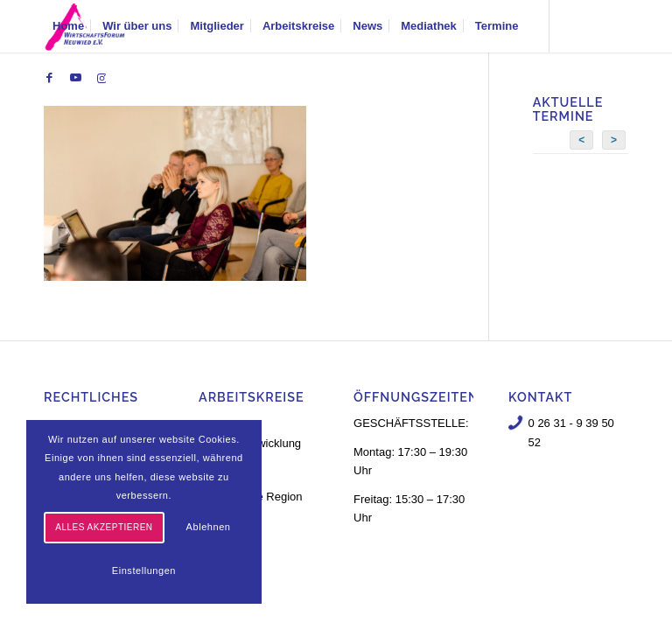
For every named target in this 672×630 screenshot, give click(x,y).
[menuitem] (68, 26)
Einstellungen (144, 570)
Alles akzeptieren (104, 527)
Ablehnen (209, 527)
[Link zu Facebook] (49, 78)
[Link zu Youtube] (75, 78)
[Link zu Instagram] (101, 78)
